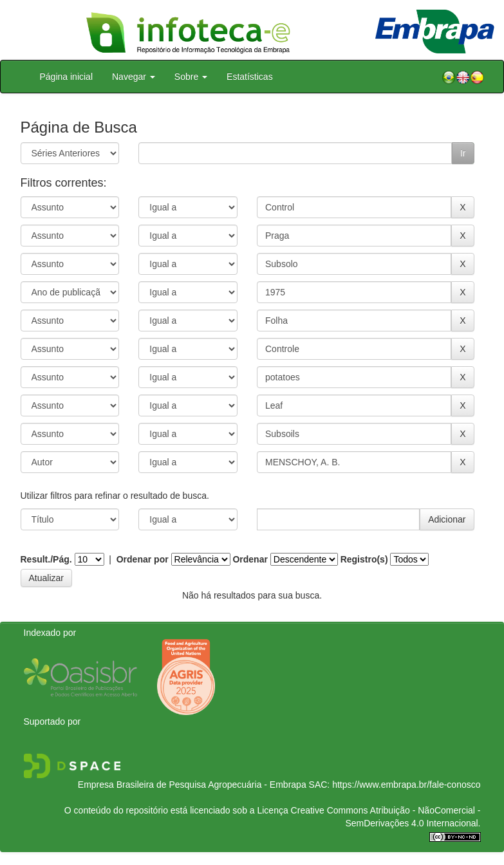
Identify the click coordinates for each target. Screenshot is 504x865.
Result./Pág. (46, 559)
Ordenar (250, 559)
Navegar (134, 77)
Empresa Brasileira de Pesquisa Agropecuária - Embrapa (192, 785)
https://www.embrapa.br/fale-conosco (406, 785)
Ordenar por (143, 559)
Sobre (191, 77)
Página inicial (67, 77)
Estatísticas (250, 77)
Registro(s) (364, 559)
